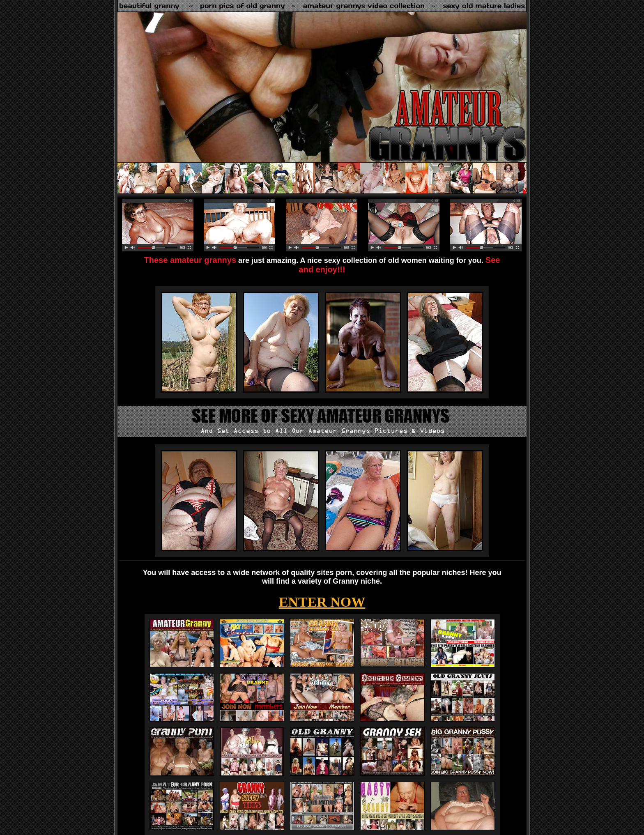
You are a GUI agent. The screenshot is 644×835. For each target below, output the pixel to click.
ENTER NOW (322, 602)
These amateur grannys (190, 260)
